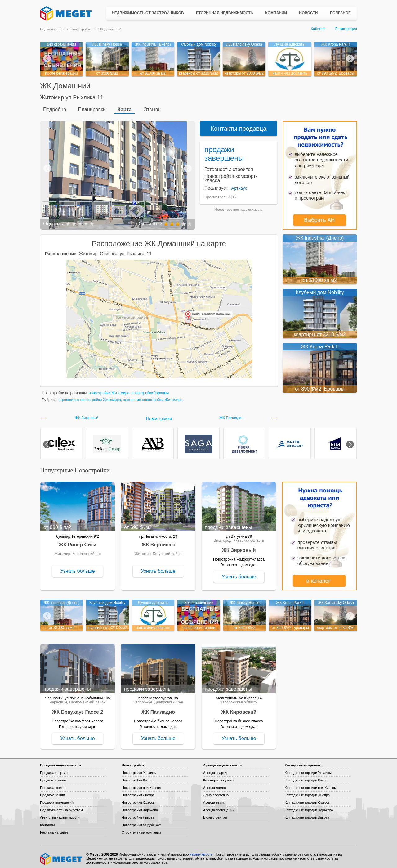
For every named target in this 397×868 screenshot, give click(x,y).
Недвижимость (52, 29)
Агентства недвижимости (60, 815)
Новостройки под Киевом (141, 785)
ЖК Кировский (239, 709)
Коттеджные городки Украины (308, 770)
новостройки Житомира (109, 390)
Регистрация (346, 29)
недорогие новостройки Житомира (153, 397)
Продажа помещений (57, 800)
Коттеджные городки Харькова (309, 807)
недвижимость (251, 207)
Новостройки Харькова (140, 807)
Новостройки (81, 29)
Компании (276, 13)
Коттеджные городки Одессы (308, 800)
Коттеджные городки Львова (307, 815)
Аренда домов (214, 785)
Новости (308, 13)
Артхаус (239, 185)
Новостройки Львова (138, 815)
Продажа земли (52, 792)
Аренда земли (214, 800)
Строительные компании (141, 830)
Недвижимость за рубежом (61, 807)
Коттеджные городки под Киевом (311, 785)
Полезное (340, 13)
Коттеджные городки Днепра (307, 792)
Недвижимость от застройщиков (148, 13)
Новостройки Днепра (138, 792)
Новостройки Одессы (138, 800)
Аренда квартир (216, 770)
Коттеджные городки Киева (306, 777)
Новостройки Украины (139, 770)
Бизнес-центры (215, 815)
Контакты (47, 822)
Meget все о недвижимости (61, 856)
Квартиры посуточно (219, 777)
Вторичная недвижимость (225, 13)
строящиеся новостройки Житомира (90, 397)
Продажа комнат (53, 777)
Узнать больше (77, 568)
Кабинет (318, 29)
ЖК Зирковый (87, 415)
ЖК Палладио (231, 415)
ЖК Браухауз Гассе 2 (78, 709)
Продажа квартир (54, 770)
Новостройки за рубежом (141, 822)
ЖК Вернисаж (158, 542)
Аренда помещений (219, 807)
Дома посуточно (216, 792)
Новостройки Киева (137, 777)
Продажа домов (53, 785)
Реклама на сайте (54, 830)
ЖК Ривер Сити (78, 542)
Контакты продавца (239, 126)
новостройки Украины (150, 390)
